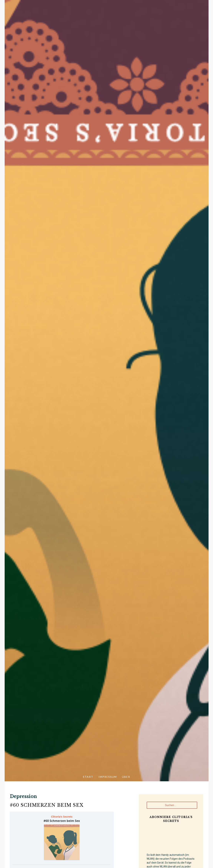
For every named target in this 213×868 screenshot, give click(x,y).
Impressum (108, 777)
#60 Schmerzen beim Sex (47, 805)
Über (126, 777)
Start (88, 777)
